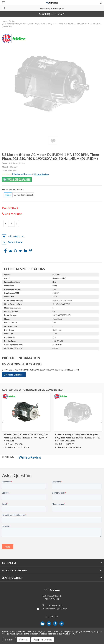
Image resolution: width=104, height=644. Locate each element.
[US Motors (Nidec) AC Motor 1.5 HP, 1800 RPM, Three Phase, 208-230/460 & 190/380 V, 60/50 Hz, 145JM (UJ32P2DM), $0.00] (26, 412)
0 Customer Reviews (22, 174)
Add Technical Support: (13, 190)
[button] (40, 174)
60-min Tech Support (23, 195)
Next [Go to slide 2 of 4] (101, 425)
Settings (9, 640)
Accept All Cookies (43, 640)
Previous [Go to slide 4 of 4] (3, 425)
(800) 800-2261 (52, 14)
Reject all (24, 640)
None (8, 195)
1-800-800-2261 (54, 605)
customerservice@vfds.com (54, 608)
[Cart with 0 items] (101, 2)
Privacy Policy (68, 634)
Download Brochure (13, 375)
